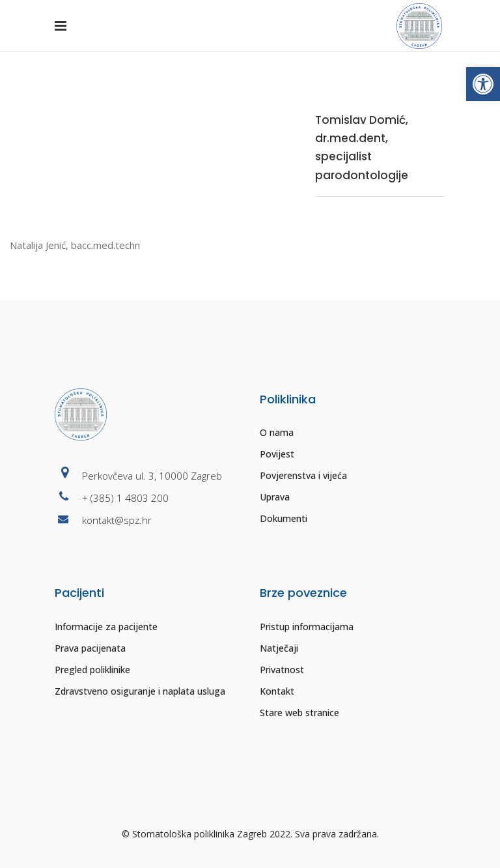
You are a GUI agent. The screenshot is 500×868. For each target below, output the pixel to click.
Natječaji (279, 648)
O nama (277, 432)
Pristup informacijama (307, 627)
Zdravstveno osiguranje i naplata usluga (140, 691)
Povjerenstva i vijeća (303, 475)
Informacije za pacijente (106, 627)
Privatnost (282, 670)
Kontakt (277, 691)
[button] (483, 84)
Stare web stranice (299, 713)
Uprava (275, 497)
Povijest (277, 454)
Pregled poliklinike (92, 670)
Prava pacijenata (90, 648)
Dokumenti (284, 518)
